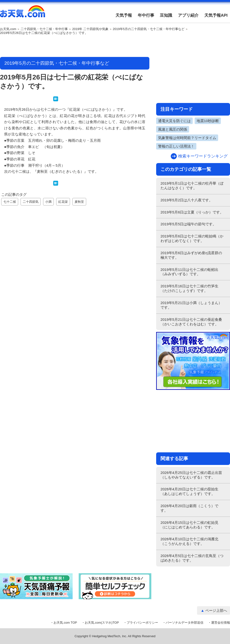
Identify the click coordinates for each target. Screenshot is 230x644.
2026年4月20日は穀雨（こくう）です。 (189, 508)
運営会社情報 (221, 623)
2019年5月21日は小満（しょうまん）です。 (191, 305)
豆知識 (166, 15)
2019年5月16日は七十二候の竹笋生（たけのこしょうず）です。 (189, 288)
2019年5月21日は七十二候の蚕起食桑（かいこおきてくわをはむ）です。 (191, 322)
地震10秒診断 (208, 121)
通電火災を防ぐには (174, 121)
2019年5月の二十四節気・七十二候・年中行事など (149, 29)
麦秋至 (79, 202)
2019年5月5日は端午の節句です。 (188, 224)
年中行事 (146, 15)
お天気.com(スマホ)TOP (102, 623)
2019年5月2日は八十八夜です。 (187, 200)
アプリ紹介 (188, 15)
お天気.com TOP (65, 623)
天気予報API (216, 15)
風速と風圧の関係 (173, 129)
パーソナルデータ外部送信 (184, 623)
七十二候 (10, 202)
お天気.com (23, 14)
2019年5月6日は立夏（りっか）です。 (192, 212)
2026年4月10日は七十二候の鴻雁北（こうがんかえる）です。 (189, 541)
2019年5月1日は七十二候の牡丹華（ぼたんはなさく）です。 (192, 186)
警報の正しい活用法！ (176, 146)
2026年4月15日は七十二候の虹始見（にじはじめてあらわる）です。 (189, 525)
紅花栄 (63, 202)
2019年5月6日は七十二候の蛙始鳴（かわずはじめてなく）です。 (192, 238)
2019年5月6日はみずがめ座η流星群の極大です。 (191, 255)
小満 (48, 202)
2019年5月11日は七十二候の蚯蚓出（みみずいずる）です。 (189, 272)
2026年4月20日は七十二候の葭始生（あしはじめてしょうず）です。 (189, 491)
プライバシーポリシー (142, 623)
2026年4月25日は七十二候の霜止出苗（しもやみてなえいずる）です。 (191, 475)
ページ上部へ (216, 610)
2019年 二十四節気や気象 (90, 29)
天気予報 (124, 15)
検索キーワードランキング (203, 156)
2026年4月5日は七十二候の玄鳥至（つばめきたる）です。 (192, 558)
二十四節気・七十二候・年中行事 (44, 29)
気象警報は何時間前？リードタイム (187, 138)
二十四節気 (31, 202)
